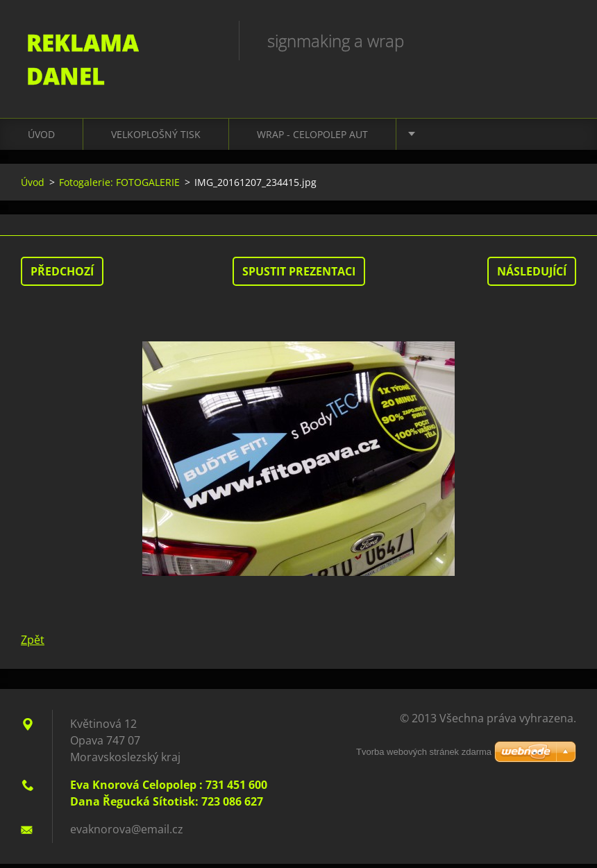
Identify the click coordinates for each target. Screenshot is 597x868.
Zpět (33, 644)
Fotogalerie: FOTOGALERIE (119, 186)
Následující (532, 275)
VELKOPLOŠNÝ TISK (156, 138)
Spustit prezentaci (299, 275)
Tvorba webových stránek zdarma (424, 756)
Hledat (561, 40)
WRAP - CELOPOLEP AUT (312, 138)
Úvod (41, 138)
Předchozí (62, 275)
